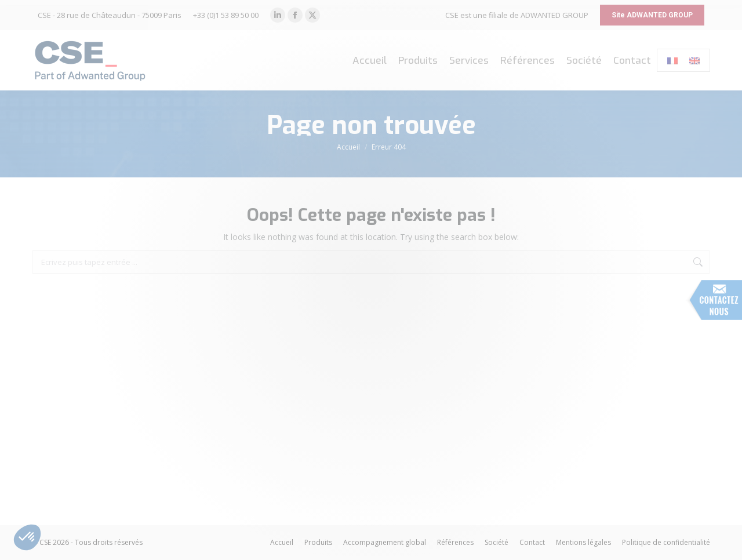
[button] (27, 537)
